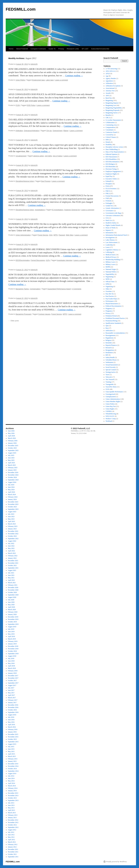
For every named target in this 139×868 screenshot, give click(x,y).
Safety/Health (110, 357)
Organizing (109, 286)
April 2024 (11, 492)
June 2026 (11, 431)
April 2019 (11, 636)
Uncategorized (21, 156)
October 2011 (12, 854)
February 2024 (13, 497)
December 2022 (13, 531)
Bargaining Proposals (23, 314)
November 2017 (13, 678)
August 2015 (12, 744)
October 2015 (12, 739)
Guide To (52, 49)
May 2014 (11, 781)
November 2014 (13, 766)
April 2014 (11, 783)
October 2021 (12, 565)
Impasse (108, 230)
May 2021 (11, 578)
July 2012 (11, 832)
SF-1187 (85, 49)
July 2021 (11, 573)
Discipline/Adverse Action (25, 181)
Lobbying (109, 252)
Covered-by (109, 135)
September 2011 (13, 857)
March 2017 (12, 698)
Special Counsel (111, 370)
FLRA (18, 105)
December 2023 (13, 502)
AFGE (108, 74)
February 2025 (13, 468)
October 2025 (12, 448)
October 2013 (12, 798)
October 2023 (12, 507)
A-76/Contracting (111, 69)
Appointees (109, 81)
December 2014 (13, 764)
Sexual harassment (112, 365)
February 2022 (13, 556)
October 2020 (12, 592)
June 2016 (11, 720)
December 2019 (13, 617)
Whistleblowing (111, 414)
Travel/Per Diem (111, 387)
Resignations (110, 350)
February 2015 (13, 759)
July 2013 (11, 803)
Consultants (109, 130)
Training (108, 382)
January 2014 (12, 791)
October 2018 (12, 651)
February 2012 (13, 844)
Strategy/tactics (111, 372)
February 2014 (13, 788)
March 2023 (12, 524)
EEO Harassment (111, 157)
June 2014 (11, 778)
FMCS (108, 191)
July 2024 (11, 485)
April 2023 (11, 521)
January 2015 (12, 761)
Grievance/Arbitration (32, 131)
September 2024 (13, 480)
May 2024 (11, 490)
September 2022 (13, 539)
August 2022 (12, 541)
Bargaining (109, 100)
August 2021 (12, 570)
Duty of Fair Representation (115, 152)
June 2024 (11, 487)
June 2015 (11, 749)
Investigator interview (65, 260)
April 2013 (11, 810)
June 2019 (11, 632)
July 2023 (11, 514)
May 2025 (11, 460)
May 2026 (11, 433)
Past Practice (110, 296)
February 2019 (13, 641)
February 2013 (13, 815)
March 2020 (12, 610)
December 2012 (13, 820)
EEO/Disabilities (111, 159)
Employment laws (38, 80)
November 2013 (13, 796)
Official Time (110, 282)
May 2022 (11, 548)
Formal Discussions (38, 260)
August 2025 (12, 453)
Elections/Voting (111, 169)
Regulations (109, 338)
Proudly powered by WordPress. (117, 862)
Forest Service (43, 235)
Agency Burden (111, 78)
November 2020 (13, 590)
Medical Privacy (111, 257)
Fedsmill (108, 181)
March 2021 (12, 583)
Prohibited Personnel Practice (115, 318)
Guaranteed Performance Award (59, 289)
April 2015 (11, 754)
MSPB (108, 267)
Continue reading (74, 76)
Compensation (35, 289)
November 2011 (13, 852)
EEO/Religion (110, 164)
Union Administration (23, 235)
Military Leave (110, 262)
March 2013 (12, 813)
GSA (51, 235)
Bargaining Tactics (22, 289)
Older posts (14, 321)
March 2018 (12, 668)
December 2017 (13, 676)
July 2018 (11, 658)
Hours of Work (110, 228)
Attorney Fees (110, 91)
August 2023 (12, 512)
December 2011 (13, 849)
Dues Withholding (112, 149)
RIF (107, 355)
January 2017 (12, 703)
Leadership (109, 245)
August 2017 (12, 685)
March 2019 (12, 639)
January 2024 (12, 499)
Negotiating (109, 277)
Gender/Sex (109, 206)
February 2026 (13, 441)
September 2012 (13, 827)
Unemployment (111, 397)
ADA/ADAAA (110, 71)
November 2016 (13, 707)
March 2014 (12, 786)
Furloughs (109, 203)
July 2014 (11, 776)
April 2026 (11, 436)
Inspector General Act (72, 210)
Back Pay (109, 98)
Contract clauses (44, 314)
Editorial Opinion (111, 154)
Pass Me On (110, 294)
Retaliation (109, 353)
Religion (108, 340)
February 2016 (13, 729)
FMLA (108, 193)
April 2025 (11, 463)
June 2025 (11, 458)
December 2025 (13, 446)
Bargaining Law (111, 105)
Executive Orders (111, 179)
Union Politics (110, 404)
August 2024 (12, 482)
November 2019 (13, 619)
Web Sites (70, 235)
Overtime (109, 291)
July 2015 (11, 747)
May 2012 (11, 837)
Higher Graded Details (113, 225)
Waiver (66, 131)
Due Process (46, 181)
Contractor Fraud (111, 132)
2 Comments (77, 289)
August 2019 (12, 627)
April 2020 (11, 607)
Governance (110, 211)
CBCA (108, 118)
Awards (108, 93)
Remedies (109, 343)
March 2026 (12, 438)
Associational (110, 88)
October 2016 (12, 710)
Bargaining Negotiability (114, 108)
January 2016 (12, 732)
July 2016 (11, 717)
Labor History (110, 240)
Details (108, 142)
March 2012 (12, 842)
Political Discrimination (113, 306)
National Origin (111, 269)
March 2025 (12, 465)
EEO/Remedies (111, 167)
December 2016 (13, 705)
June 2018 (11, 661)
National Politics (111, 272)
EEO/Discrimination (23, 260)
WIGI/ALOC (110, 416)
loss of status (58, 156)
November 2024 (13, 475)
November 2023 (13, 504)
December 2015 (13, 734)
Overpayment (58, 131)
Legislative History (112, 250)
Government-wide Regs (113, 213)
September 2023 (13, 509)
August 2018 (12, 656)
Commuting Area (111, 125)
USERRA (109, 411)
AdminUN (34, 64)
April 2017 (11, 695)
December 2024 (13, 472)
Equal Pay (109, 176)
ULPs (48, 260)
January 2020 (12, 614)
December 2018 (13, 646)
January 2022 (12, 558)
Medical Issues (110, 255)
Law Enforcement (111, 242)
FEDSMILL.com (21, 9)
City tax (49, 131)
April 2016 (11, 725)
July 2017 (11, 688)
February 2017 (13, 700)
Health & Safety (111, 223)
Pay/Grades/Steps (111, 299)
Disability (109, 145)
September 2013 (13, 800)
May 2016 (11, 722)
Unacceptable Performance (114, 392)
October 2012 (12, 825)
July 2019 (11, 629)
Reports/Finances (111, 345)
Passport (62, 235)
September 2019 (13, 624)
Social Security (111, 367)
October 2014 (12, 769)
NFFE (56, 235)
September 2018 (13, 654)
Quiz (107, 326)
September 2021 (13, 568)
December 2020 (13, 588)
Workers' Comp (111, 419)
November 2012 (13, 822)
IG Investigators (58, 210)
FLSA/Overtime (111, 189)
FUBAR (108, 201)
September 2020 (13, 595)
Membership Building (113, 260)
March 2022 (12, 553)
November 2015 (13, 737)
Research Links (73, 49)
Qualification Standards (113, 323)
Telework (109, 377)
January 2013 (12, 818)
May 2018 (11, 663)
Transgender (110, 384)
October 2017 (12, 681)
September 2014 (13, 771)
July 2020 (11, 600)
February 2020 (13, 612)
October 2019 (12, 622)
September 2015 (13, 742)
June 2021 (11, 575)
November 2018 (13, 649)
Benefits (108, 115)
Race (107, 328)
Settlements (109, 362)
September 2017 (13, 683)
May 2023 (11, 519)
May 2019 (11, 634)
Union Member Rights (113, 402)
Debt (107, 140)
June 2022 (11, 546)
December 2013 (13, 793)
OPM (107, 284)
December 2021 (13, 561)
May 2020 (11, 605)
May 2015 (11, 751)
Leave (108, 247)
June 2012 (11, 835)
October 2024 (12, 477)
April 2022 (11, 551)
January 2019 (12, 644)
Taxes (108, 375)
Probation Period (111, 316)
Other (107, 289)
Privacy (61, 49)
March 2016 (12, 727)
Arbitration (19, 131)
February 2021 (13, 585)
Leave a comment (61, 80)
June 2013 (11, 805)
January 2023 (12, 529)
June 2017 (11, 690)
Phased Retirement (112, 304)
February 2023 (13, 526)
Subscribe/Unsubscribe (100, 49)
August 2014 (12, 774)
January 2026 (12, 443)
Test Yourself (110, 379)
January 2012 (12, 847)
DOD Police (31, 105)
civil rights (48, 156)
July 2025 (11, 455)
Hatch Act (109, 220)
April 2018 (11, 666)
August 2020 (12, 597)
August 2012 (12, 830)
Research (109, 348)
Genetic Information (112, 208)
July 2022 (11, 543)
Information (109, 233)
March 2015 (12, 756)
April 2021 (11, 580)
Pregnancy (109, 309)
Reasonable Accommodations (115, 333)
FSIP (107, 198)
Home (11, 49)
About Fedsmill (22, 49)
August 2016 (12, 715)
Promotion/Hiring (111, 321)
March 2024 (12, 495)
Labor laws (50, 80)
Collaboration (110, 123)
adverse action (39, 156)
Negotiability (110, 274)
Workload (109, 421)
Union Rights (20, 80)
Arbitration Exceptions (113, 86)
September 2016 (13, 712)
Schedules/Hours (111, 360)
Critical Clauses (111, 137)
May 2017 (11, 693)
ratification (109, 331)
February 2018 (13, 671)
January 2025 (12, 470)
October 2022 (12, 536)
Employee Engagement (113, 171)
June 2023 (11, 517)
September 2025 (13, 450)
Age (107, 76)
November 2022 (13, 534)
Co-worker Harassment (113, 120)
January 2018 (12, 673)
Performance (110, 301)
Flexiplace (109, 184)
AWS (107, 96)
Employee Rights (111, 174)
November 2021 (13, 563)
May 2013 (11, 808)
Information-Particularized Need (116, 235)
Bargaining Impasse (112, 103)
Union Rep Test (111, 406)
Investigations (40, 210)
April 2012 (11, 840)
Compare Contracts (38, 49)
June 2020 (11, 602)
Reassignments (110, 335)
